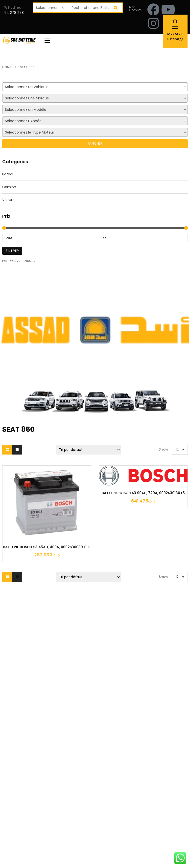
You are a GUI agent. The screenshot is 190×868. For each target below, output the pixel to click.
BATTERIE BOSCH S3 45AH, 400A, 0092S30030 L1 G (47, 547)
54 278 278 (14, 13)
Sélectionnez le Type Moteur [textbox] (30, 132)
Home (7, 67)
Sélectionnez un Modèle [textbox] (26, 110)
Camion (9, 187)
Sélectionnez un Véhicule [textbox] (27, 87)
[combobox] (95, 87)
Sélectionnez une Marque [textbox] (27, 98)
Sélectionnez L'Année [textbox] (23, 121)
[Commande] (89, 450)
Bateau (8, 174)
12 (177, 450)
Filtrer (12, 251)
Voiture (8, 200)
